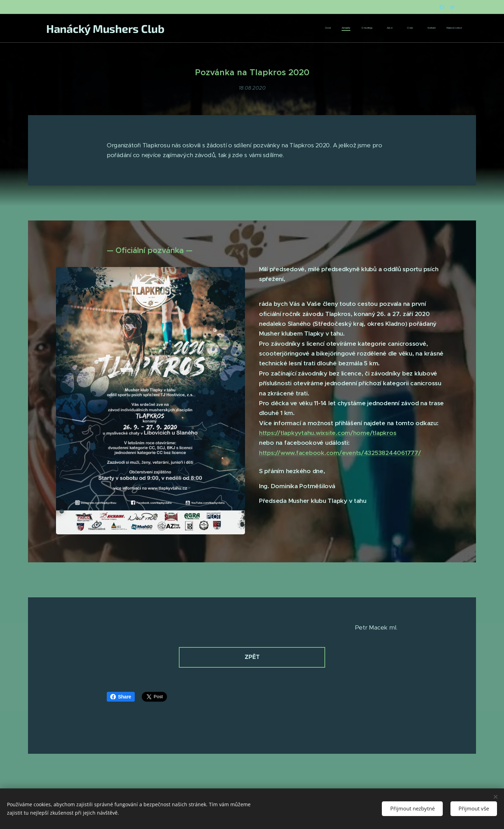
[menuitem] (386, 28)
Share (121, 697)
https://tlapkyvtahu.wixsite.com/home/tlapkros (328, 433)
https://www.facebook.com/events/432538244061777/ (340, 452)
